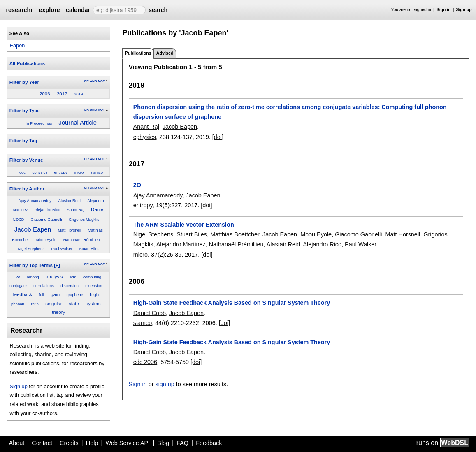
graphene (75, 295)
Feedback (209, 443)
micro (79, 172)
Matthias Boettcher (235, 234)
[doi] (218, 137)
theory (58, 312)
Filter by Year (24, 82)
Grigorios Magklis (84, 219)
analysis (54, 277)
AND (93, 81)
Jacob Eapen (33, 229)
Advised (165, 53)
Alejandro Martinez (181, 244)
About (17, 443)
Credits (69, 443)
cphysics (40, 172)
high (94, 294)
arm (73, 277)
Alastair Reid (69, 201)
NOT (101, 81)
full (42, 295)
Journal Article (78, 123)
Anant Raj (76, 210)
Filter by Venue (26, 160)
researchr (19, 10)
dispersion (70, 286)
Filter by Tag (23, 141)
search (158, 10)
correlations (44, 286)
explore (49, 10)
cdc (22, 172)
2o (18, 277)
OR (86, 81)
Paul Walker (62, 249)
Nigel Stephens (31, 249)
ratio (35, 304)
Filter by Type (25, 111)
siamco (97, 172)
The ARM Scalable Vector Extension (184, 225)
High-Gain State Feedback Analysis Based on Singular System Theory (232, 303)
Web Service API (128, 443)
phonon (18, 304)
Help (92, 443)
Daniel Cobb (150, 313)
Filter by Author (27, 189)
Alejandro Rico (47, 210)
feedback (23, 294)
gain (55, 294)
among (33, 277)
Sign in (444, 10)
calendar (78, 10)
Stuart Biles (89, 249)
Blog (163, 443)
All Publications (27, 63)
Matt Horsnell (70, 230)
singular (53, 304)
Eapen (17, 45)
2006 (45, 94)
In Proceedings (39, 123)
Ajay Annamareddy (35, 201)
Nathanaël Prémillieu (82, 240)
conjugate (18, 286)
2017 (62, 94)
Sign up (464, 10)
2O (137, 185)
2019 (78, 94)
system (93, 304)
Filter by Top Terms (31, 265)
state (74, 304)
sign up (165, 384)
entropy (61, 172)
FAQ (182, 443)
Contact (42, 443)
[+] (57, 265)
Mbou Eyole (46, 240)
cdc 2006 (145, 362)
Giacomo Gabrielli (46, 219)
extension (94, 286)
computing (92, 277)
